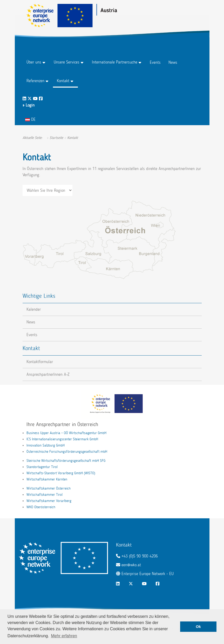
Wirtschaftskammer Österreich (49, 488)
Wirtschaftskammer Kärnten (47, 479)
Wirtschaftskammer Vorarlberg (49, 501)
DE (30, 119)
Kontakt (63, 81)
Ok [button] (198, 627)
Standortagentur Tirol (42, 467)
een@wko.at (131, 565)
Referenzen (35, 81)
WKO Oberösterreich (41, 507)
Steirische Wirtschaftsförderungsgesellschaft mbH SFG (66, 461)
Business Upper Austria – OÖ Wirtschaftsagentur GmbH (66, 433)
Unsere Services (67, 62)
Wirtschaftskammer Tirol (45, 495)
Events (155, 62)
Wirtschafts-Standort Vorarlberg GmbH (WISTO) (61, 473)
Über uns (34, 62)
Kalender (34, 309)
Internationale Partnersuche (115, 62)
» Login (29, 105)
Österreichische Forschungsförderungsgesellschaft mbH (67, 452)
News (173, 62)
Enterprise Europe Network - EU (148, 574)
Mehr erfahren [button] (64, 636)
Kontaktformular (40, 362)
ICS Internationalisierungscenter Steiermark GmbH (62, 439)
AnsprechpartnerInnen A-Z (48, 374)
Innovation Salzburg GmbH (46, 445)
